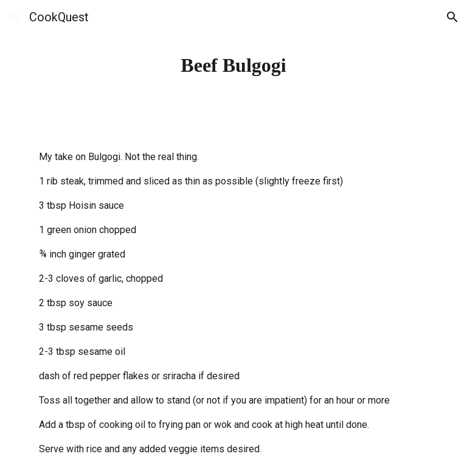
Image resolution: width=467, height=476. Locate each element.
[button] (15, 17)
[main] (233, 65)
